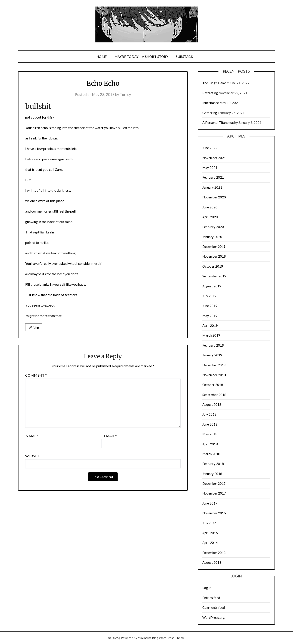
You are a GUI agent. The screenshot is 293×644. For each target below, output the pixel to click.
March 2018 (211, 454)
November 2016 (214, 513)
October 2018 (213, 385)
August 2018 (212, 404)
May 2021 (210, 168)
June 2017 (210, 503)
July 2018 (209, 414)
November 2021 (214, 158)
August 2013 (212, 562)
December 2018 (214, 365)
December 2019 (214, 247)
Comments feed (214, 607)
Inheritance (211, 103)
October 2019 (213, 266)
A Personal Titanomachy (220, 122)
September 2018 (214, 395)
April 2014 (210, 543)
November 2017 (214, 493)
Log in (207, 588)
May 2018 (210, 434)
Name (32, 436)
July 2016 (209, 523)
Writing (34, 327)
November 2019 (214, 256)
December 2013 (214, 553)
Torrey (125, 95)
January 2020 (212, 237)
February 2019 (213, 345)
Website (33, 456)
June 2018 (210, 424)
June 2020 (210, 207)
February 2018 (213, 464)
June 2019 (210, 306)
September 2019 (214, 276)
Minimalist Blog (148, 638)
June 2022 (210, 148)
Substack (184, 57)
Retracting (210, 93)
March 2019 (211, 335)
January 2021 (212, 187)
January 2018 (212, 474)
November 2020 (214, 197)
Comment (36, 375)
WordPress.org (214, 617)
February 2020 (213, 227)
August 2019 (212, 286)
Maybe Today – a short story (142, 57)
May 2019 (210, 316)
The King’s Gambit (216, 83)
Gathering (210, 113)
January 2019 (212, 355)
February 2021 (213, 177)
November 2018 (214, 375)
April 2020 (210, 217)
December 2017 (214, 483)
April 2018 (210, 444)
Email (110, 436)
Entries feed (211, 598)
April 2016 (210, 533)
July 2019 (209, 296)
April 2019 (210, 325)
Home (102, 57)
